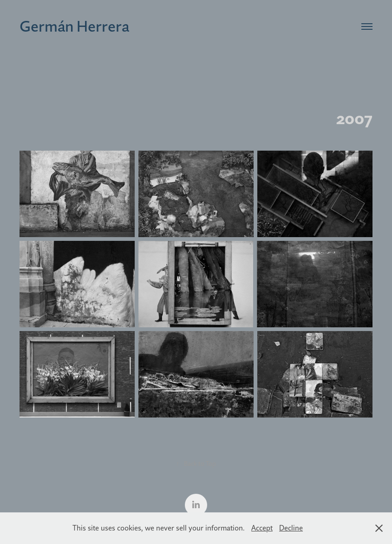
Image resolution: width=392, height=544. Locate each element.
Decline (291, 528)
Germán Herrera (74, 26)
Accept (262, 528)
